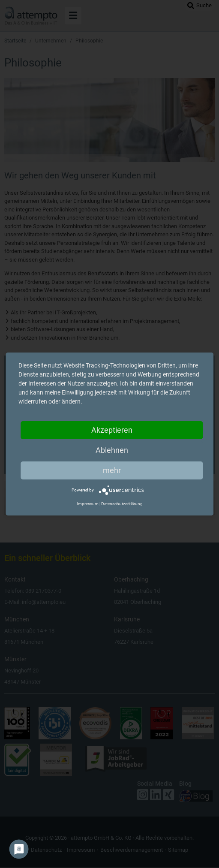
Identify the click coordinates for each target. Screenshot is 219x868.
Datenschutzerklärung (122, 504)
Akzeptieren (112, 430)
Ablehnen (112, 450)
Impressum (88, 504)
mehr (112, 470)
